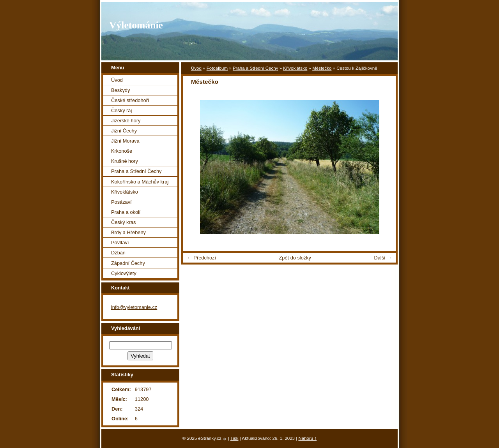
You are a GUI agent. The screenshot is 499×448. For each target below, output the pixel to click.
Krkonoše (122, 151)
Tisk (234, 438)
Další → (383, 258)
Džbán (118, 253)
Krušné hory (125, 161)
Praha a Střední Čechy (256, 68)
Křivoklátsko (295, 68)
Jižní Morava (125, 141)
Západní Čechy (128, 263)
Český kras (123, 222)
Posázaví (121, 202)
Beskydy (120, 90)
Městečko (322, 68)
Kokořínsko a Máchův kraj (140, 182)
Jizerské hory (126, 121)
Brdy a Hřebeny (128, 232)
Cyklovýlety (124, 273)
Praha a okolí (126, 212)
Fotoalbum (217, 68)
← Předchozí (202, 258)
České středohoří (130, 100)
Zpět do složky (295, 258)
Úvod (196, 68)
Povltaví (120, 243)
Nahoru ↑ (307, 438)
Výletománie (136, 25)
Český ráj (121, 110)
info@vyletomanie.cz (134, 307)
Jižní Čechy (124, 131)
